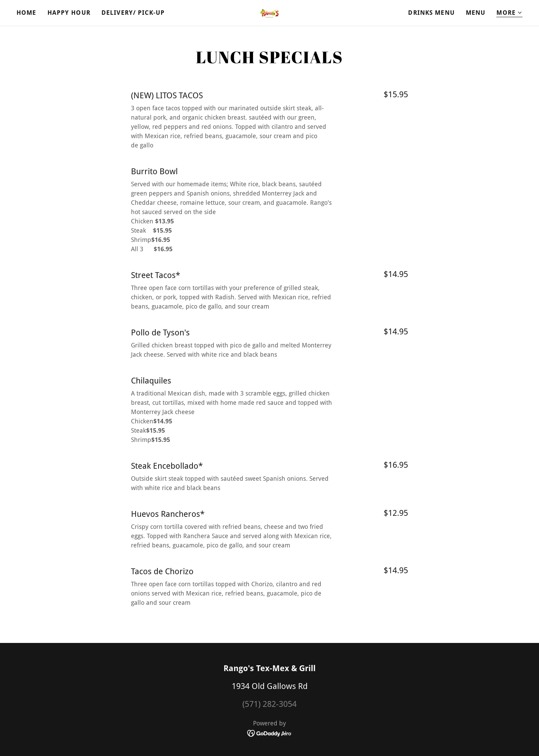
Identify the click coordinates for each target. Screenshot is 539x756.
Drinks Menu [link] (431, 13)
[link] (269, 13)
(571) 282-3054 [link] (269, 704)
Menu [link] (476, 13)
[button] (509, 13)
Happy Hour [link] (69, 13)
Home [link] (26, 13)
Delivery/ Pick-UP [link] (133, 13)
